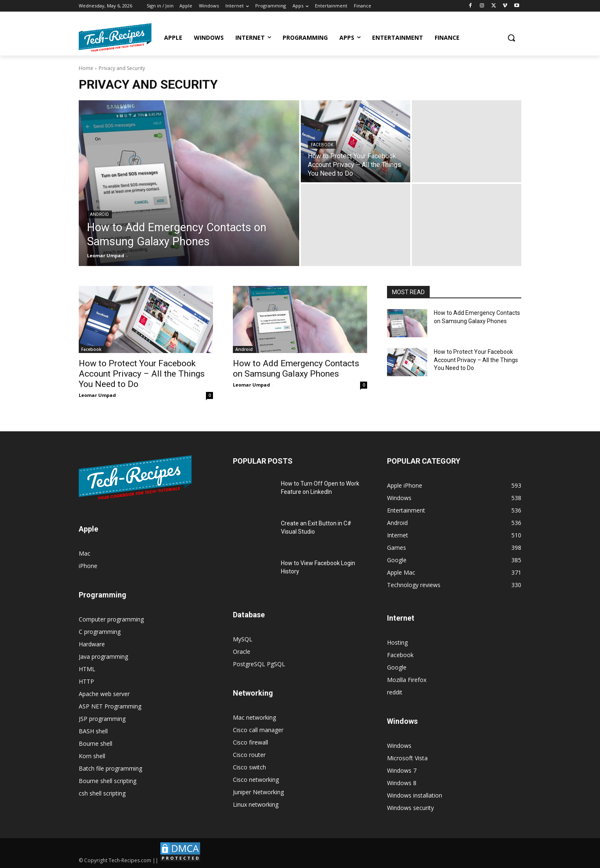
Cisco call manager (258, 730)
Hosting (397, 642)
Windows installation (415, 795)
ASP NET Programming (110, 706)
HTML (87, 669)
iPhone (88, 566)
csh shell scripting (102, 793)
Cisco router (249, 755)
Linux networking (256, 804)
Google (397, 667)
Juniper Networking (258, 792)
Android (99, 214)
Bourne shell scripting (108, 781)
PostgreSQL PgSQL (259, 664)
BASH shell (93, 731)
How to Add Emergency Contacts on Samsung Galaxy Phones (296, 369)
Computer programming (111, 619)
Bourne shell (96, 743)
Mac (85, 553)
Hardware (92, 644)
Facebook (322, 145)
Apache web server (104, 694)
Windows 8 (402, 783)
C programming (100, 632)
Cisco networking (256, 780)
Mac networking (254, 717)
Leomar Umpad (97, 395)
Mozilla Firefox (407, 680)
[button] (511, 38)
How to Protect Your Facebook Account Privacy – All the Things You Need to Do (142, 374)
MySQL (243, 639)
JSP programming (102, 719)
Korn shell (92, 756)
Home (86, 68)
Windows (399, 746)
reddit (395, 692)
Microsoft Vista (407, 758)
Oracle (242, 652)
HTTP (86, 681)
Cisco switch (249, 767)
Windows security (410, 808)
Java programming (103, 656)
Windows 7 (402, 770)
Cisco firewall (250, 742)
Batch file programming (110, 768)
